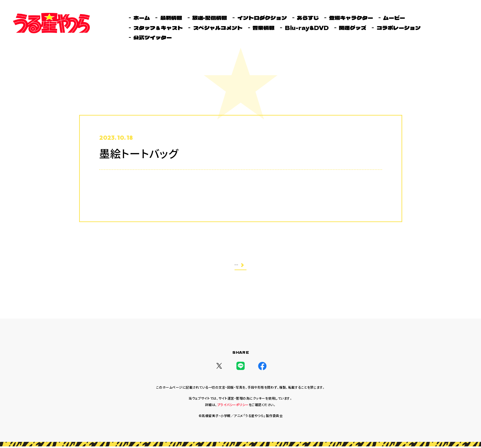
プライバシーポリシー (233, 406)
